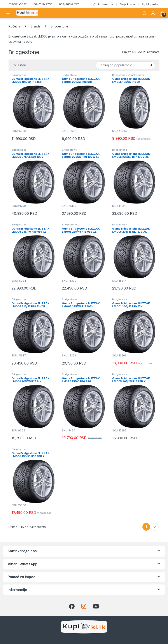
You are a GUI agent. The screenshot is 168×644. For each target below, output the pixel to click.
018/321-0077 (18, 4)
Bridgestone (19, 75)
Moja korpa (127, 4)
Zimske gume (136, 75)
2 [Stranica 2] (155, 527)
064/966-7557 (69, 4)
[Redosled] (125, 65)
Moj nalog (150, 4)
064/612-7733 (43, 4)
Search (144, 13)
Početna (14, 26)
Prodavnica (103, 4)
